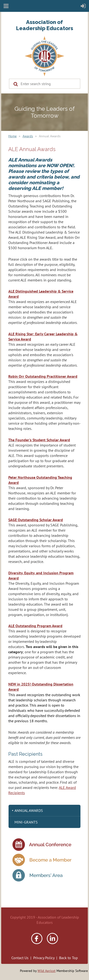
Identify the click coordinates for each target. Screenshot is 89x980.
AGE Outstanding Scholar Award (37, 520)
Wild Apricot (47, 971)
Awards (28, 136)
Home (12, 136)
